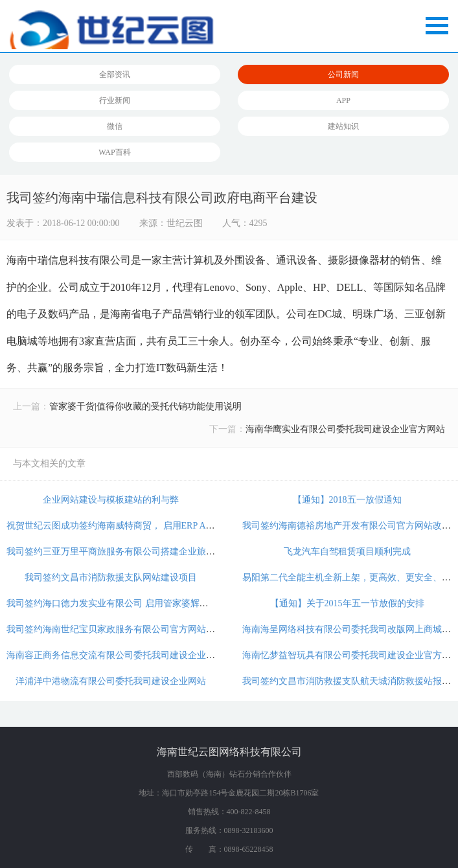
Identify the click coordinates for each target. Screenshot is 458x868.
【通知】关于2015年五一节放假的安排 (347, 603)
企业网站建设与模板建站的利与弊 (111, 500)
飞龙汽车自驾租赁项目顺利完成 (347, 552)
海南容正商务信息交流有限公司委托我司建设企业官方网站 (124, 655)
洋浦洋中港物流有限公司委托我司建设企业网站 (111, 681)
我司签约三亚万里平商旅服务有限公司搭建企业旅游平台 (120, 552)
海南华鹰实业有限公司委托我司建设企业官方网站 (345, 429)
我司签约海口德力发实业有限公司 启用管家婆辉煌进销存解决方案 (139, 603)
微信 (115, 126)
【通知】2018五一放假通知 (347, 500)
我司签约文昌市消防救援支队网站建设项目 (111, 577)
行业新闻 (115, 100)
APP (343, 100)
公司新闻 (343, 74)
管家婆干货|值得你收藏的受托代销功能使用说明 (145, 406)
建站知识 (343, 126)
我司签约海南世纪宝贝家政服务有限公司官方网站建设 (115, 629)
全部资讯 (115, 74)
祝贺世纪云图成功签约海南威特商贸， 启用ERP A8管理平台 (127, 526)
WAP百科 (114, 152)
